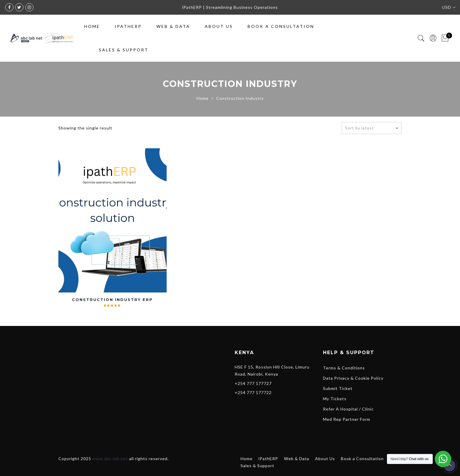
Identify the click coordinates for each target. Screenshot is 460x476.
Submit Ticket (338, 388)
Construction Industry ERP (112, 300)
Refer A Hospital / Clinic (348, 409)
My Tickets (335, 399)
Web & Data (173, 26)
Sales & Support (124, 50)
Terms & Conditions (344, 368)
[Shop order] (372, 128)
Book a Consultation (281, 26)
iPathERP (128, 26)
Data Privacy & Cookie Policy (353, 378)
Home (92, 26)
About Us (219, 26)
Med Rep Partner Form (347, 419)
